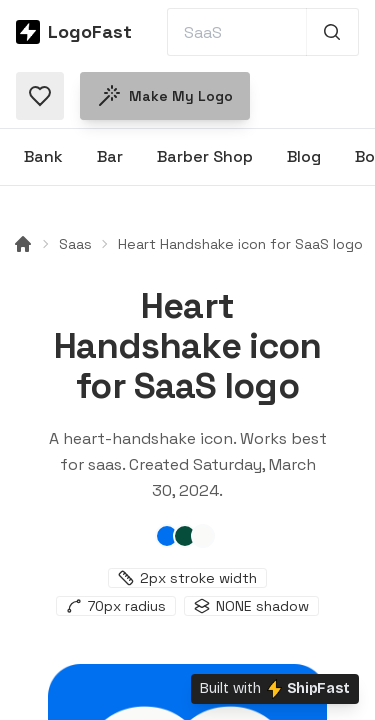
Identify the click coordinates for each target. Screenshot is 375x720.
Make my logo (165, 96)
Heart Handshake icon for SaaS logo (240, 244)
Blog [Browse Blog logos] (304, 156)
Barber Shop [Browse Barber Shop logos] (205, 156)
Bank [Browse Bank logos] (43, 156)
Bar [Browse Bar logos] (110, 156)
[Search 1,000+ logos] (332, 32)
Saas (75, 244)
